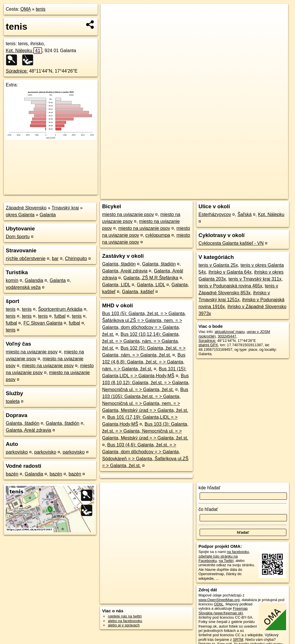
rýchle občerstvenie (26, 258)
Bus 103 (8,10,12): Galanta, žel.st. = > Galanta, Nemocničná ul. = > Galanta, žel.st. (146, 383)
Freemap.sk (220, 195)
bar (55, 258)
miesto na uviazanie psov (32, 352)
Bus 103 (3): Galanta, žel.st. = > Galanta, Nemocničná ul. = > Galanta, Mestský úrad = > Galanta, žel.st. (145, 431)
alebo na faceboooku (125, 621)
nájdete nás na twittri (125, 616)
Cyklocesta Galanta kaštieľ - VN (231, 243)
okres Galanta (20, 215)
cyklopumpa (158, 235)
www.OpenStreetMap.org (219, 600)
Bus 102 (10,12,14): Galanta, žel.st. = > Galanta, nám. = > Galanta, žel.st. (141, 341)
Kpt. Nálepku (24, 51)
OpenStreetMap (190, 195)
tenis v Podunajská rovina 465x (230, 286)
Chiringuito (76, 258)
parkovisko (17, 452)
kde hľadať (210, 488)
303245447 (227, 336)
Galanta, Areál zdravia (28, 430)
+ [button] (110, 14)
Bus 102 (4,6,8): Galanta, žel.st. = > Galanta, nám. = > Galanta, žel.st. (144, 362)
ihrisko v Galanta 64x (230, 272)
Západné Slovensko (26, 208)
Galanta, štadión (23, 423)
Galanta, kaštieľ (138, 292)
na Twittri (226, 561)
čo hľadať (208, 509)
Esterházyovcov (215, 214)
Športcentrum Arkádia (60, 309)
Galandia (34, 280)
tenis (41, 9)
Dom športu (18, 237)
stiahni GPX (208, 345)
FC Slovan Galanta (43, 323)
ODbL (219, 604)
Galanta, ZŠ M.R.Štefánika (151, 278)
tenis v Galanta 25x (218, 265)
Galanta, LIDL (116, 285)
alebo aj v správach (124, 625)
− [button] (110, 22)
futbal (60, 316)
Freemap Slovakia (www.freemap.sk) (223, 611)
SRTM (238, 640)
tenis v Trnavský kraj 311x (255, 279)
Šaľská (244, 214)
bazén (12, 474)
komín (12, 280)
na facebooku (238, 552)
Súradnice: (17, 71)
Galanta (48, 215)
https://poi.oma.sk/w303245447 (263, 195)
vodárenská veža (23, 287)
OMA (26, 9)
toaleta (13, 401)
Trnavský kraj (65, 208)
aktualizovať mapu (230, 332)
